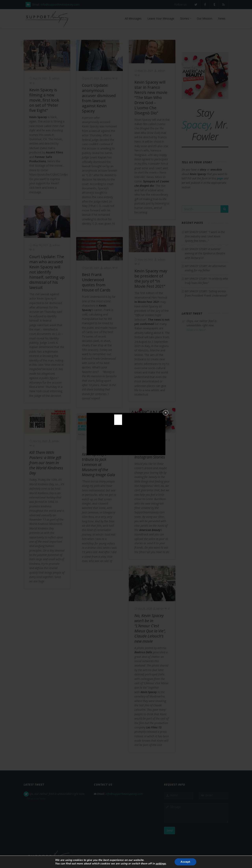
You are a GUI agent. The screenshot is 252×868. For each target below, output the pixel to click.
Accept (185, 862)
